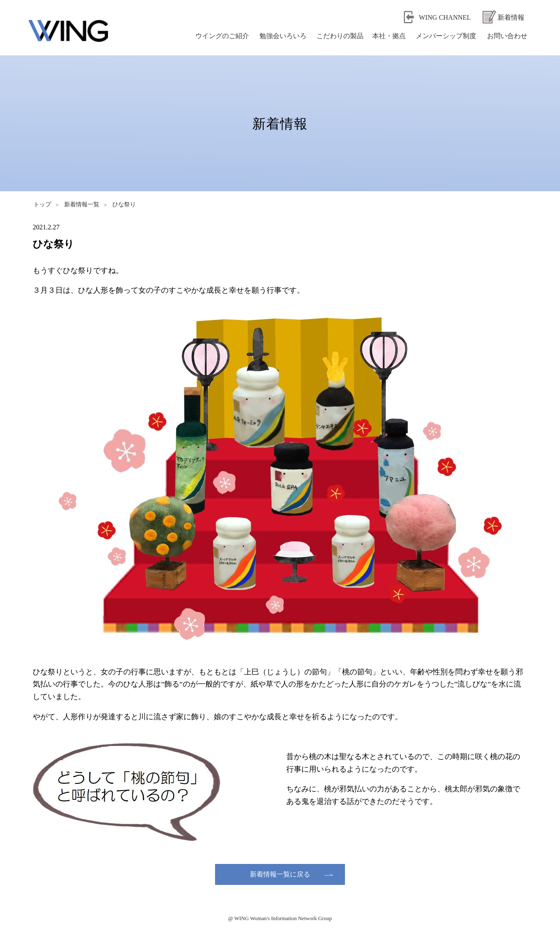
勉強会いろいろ (283, 36)
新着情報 (511, 17)
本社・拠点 (389, 36)
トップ (42, 204)
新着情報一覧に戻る (280, 874)
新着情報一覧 (82, 204)
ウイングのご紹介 (222, 36)
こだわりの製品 (340, 36)
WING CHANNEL (445, 17)
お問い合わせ (507, 36)
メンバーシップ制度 (446, 36)
